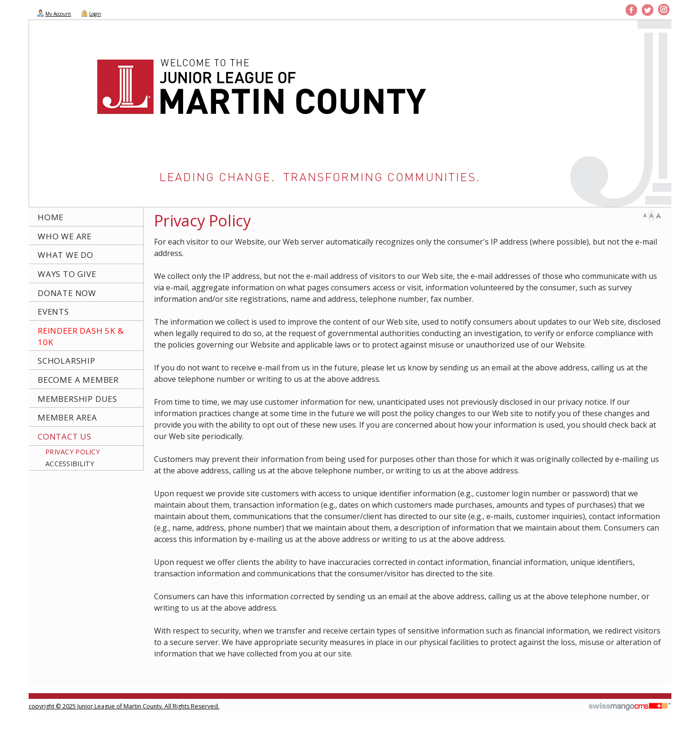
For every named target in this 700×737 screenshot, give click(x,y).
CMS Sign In (34, 700)
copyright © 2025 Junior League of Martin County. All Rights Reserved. (124, 706)
